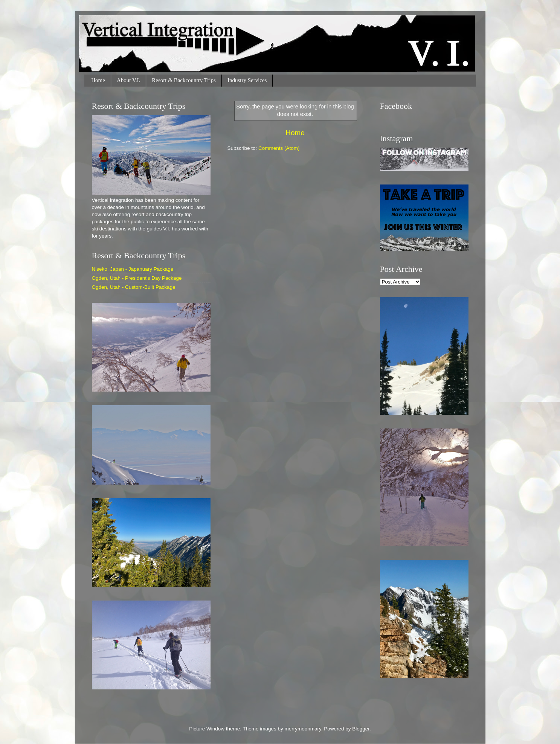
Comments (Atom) (279, 148)
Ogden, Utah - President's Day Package (137, 278)
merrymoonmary (303, 729)
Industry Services (247, 80)
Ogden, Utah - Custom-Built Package (134, 287)
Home (98, 80)
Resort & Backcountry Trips (184, 80)
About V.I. (128, 80)
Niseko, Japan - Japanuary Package (133, 269)
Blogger (361, 729)
